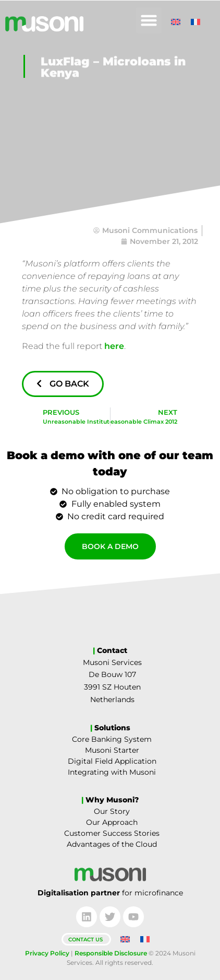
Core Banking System (112, 739)
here (114, 346)
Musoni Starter (112, 750)
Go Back (63, 384)
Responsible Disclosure (111, 953)
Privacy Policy (47, 953)
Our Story (112, 811)
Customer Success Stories (112, 833)
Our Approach (112, 822)
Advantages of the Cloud (112, 844)
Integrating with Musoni (112, 772)
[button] (149, 20)
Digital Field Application (112, 761)
